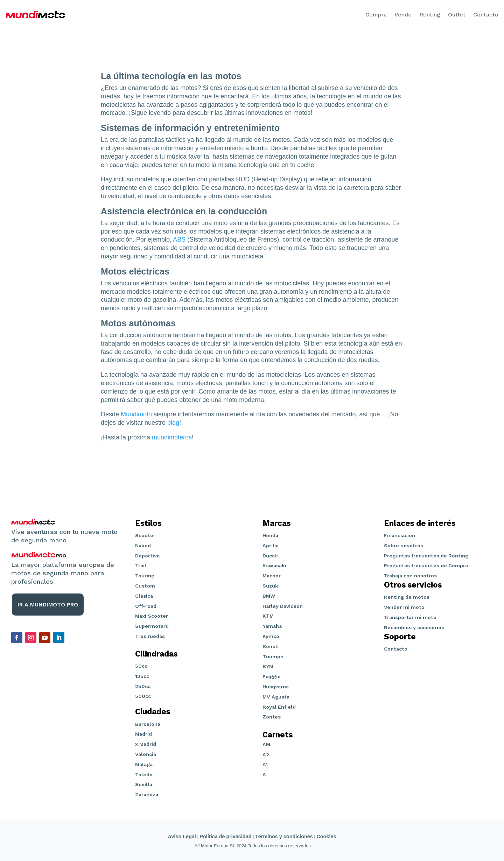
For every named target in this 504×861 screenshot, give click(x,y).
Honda (270, 535)
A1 (265, 764)
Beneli (271, 646)
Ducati (271, 556)
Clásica (144, 596)
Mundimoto (136, 414)
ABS (179, 239)
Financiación (400, 535)
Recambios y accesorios (414, 627)
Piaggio (272, 676)
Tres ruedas (150, 636)
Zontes (272, 717)
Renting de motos (407, 597)
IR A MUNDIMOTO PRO (48, 605)
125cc (142, 676)
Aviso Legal (182, 836)
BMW (269, 596)
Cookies (326, 836)
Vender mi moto (404, 607)
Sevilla (144, 784)
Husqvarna (276, 687)
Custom (145, 586)
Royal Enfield (279, 707)
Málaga (144, 764)
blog (173, 423)
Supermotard (152, 626)
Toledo (144, 775)
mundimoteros (172, 437)
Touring (145, 576)
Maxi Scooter (152, 616)
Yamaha (272, 626)
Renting (430, 15)
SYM (268, 666)
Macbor (272, 576)
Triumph (273, 657)
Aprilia (271, 546)
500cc (143, 696)
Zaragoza (147, 794)
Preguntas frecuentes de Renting (426, 556)
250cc (143, 686)
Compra (376, 15)
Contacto (486, 15)
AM (266, 744)
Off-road (146, 606)
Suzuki (271, 586)
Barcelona (148, 724)
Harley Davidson (283, 606)
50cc (141, 666)
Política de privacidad (225, 836)
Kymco (271, 636)
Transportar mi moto (410, 617)
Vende (403, 15)
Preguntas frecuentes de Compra (426, 565)
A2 (266, 755)
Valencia (146, 754)
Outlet (457, 15)
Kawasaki (274, 565)
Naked (143, 546)
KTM (268, 616)
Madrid (143, 734)
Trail (141, 565)
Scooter (145, 535)
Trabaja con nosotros (410, 576)
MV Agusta (276, 697)
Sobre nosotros (404, 546)
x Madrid (146, 744)
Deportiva (147, 556)
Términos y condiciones (284, 836)
